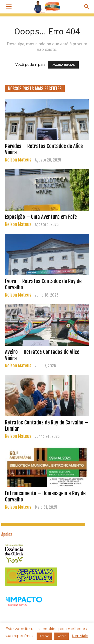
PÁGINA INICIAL (63, 65)
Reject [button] (62, 636)
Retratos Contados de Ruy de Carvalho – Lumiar (47, 426)
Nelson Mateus (18, 160)
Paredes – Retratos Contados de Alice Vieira (44, 149)
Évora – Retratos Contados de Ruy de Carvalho (43, 284)
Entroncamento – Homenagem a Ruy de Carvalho (45, 496)
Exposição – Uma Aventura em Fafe (41, 217)
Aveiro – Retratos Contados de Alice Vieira (42, 355)
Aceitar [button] (44, 636)
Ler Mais (80, 636)
